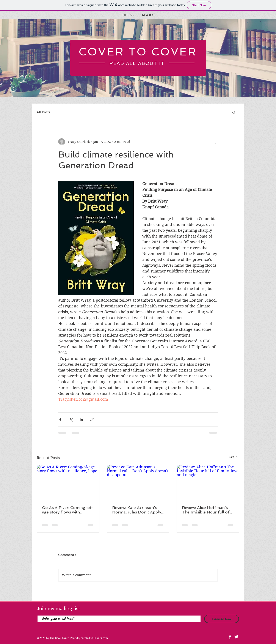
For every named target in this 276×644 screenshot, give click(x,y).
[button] (234, 112)
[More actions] (215, 142)
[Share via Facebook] (60, 420)
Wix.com (102, 638)
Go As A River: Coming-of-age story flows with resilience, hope (68, 510)
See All (234, 457)
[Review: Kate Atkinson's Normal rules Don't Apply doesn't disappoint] (138, 483)
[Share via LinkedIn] (81, 420)
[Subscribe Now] (222, 619)
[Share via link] (92, 420)
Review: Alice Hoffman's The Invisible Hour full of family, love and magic (206, 510)
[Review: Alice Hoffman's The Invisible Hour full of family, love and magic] (208, 483)
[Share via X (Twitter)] (71, 420)
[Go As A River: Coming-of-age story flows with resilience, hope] (68, 483)
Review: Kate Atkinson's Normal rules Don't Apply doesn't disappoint (137, 510)
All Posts (43, 112)
